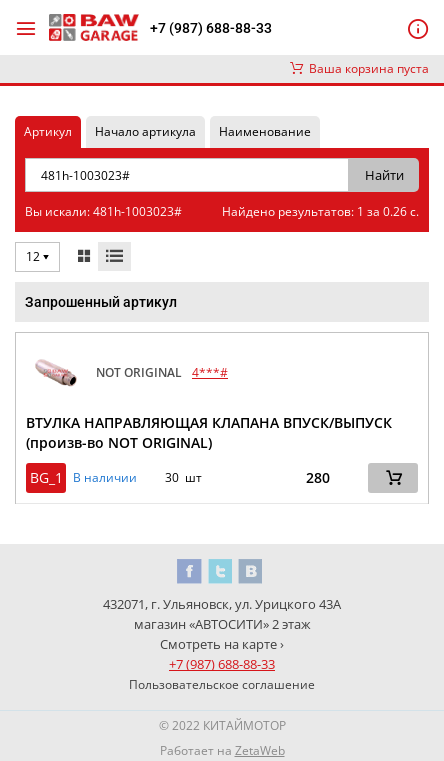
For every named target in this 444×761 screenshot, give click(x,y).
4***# (210, 372)
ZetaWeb (260, 750)
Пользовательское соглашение (222, 684)
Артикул (48, 131)
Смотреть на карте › (222, 644)
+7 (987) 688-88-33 (211, 28)
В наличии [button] (105, 478)
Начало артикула (145, 131)
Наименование (265, 131)
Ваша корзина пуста (359, 68)
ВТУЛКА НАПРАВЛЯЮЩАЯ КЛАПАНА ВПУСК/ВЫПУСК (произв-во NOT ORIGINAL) (209, 432)
